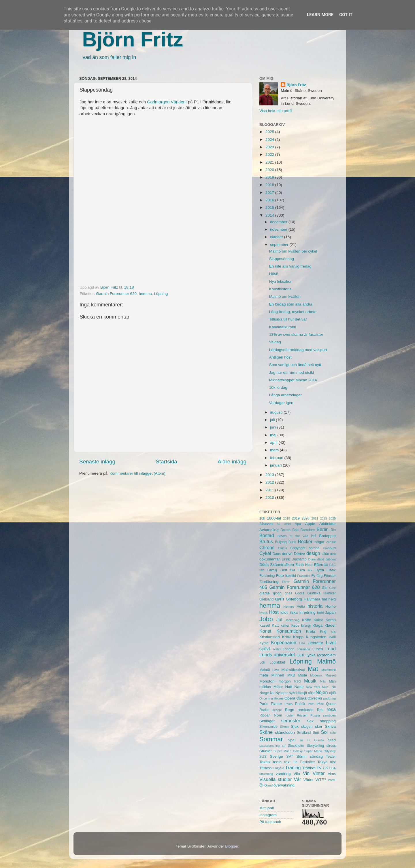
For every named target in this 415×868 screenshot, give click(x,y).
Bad (295, 530)
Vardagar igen (281, 403)
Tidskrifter (307, 762)
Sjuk (295, 726)
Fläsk (331, 570)
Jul (279, 619)
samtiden (329, 715)
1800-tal (274, 518)
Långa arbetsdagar (285, 395)
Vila (297, 774)
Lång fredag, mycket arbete (293, 312)
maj (274, 435)
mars (275, 450)
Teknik (265, 762)
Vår (298, 779)
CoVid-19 (329, 548)
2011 (270, 490)
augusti (277, 412)
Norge (264, 693)
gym (280, 599)
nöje (311, 693)
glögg (277, 593)
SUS (263, 757)
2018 (270, 185)
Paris (264, 704)
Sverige (276, 756)
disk (333, 554)
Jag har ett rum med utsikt (292, 373)
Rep (320, 710)
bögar (320, 542)
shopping (328, 721)
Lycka (311, 655)
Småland (304, 733)
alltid (287, 524)
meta (264, 675)
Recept (277, 710)
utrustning (266, 774)
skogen (307, 727)
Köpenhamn (284, 643)
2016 (270, 200)
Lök (262, 662)
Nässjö (302, 693)
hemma (145, 294)
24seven (266, 524)
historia (315, 606)
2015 (270, 207)
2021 (270, 162)
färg (319, 576)
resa (331, 709)
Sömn (301, 756)
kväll (332, 637)
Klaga (318, 625)
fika (292, 570)
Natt (289, 687)
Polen (289, 704)
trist (333, 762)
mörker (265, 687)
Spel (292, 740)
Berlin (322, 529)
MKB (291, 675)
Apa (298, 524)
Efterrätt (321, 565)
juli (273, 420)
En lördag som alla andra (291, 304)
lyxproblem (326, 655)
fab (262, 570)
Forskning (267, 576)
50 (278, 524)
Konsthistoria (280, 289)
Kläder (330, 625)
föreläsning (269, 582)
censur (331, 542)
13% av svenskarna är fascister (296, 334)
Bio (333, 530)
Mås (323, 681)
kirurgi (306, 626)
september (280, 245)
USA (333, 768)
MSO (298, 681)
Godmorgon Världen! (167, 102)
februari (277, 458)
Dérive (300, 554)
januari (276, 465)
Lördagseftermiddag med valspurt (298, 350)
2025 (270, 132)
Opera (290, 698)
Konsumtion (289, 631)
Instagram (268, 815)
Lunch (318, 649)
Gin (325, 588)
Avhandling (269, 530)
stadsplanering (269, 746)
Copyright (298, 548)
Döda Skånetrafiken (277, 565)
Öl (261, 785)
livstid (277, 649)
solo (333, 733)
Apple (310, 524)
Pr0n (311, 704)
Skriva (331, 726)
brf (314, 536)
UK (326, 768)
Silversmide (268, 727)
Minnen (278, 675)
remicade (306, 710)
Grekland (266, 599)
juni (274, 427)
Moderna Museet (323, 675)
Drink (286, 559)
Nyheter (282, 693)
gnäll (288, 593)
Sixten (284, 727)
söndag (316, 756)
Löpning (161, 294)
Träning (293, 767)
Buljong (281, 542)
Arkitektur (328, 524)
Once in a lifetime (271, 698)
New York (313, 687)
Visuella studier (276, 779)
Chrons (267, 547)
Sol (324, 732)
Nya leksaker (280, 282)
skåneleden (285, 733)
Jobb (266, 619)
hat (324, 599)
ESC (333, 565)
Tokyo (322, 762)
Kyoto (264, 643)
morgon (285, 681)
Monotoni (267, 681)
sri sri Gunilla (312, 740)
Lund (331, 649)
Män (332, 681)
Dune (312, 559)
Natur (299, 687)
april (274, 442)
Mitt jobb (267, 808)
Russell (302, 715)
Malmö (326, 661)
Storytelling (315, 746)
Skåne (266, 732)
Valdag (275, 342)
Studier (266, 751)
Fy (313, 576)
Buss (292, 542)
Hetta (301, 607)
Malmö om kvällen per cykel (293, 251)
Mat (313, 669)
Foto (280, 576)
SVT (290, 757)
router (290, 715)
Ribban (265, 715)
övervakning (284, 785)
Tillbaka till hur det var (288, 319)
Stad (332, 740)
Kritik (286, 637)
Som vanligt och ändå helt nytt (295, 365)
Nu (272, 693)
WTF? (321, 780)
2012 (270, 482)
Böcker (305, 541)
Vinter (319, 773)
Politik (300, 704)
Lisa (302, 643)
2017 (270, 193)
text (287, 762)
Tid (295, 762)
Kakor (318, 620)
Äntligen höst (280, 357)
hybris (264, 613)
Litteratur (315, 643)
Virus (332, 774)
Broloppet (327, 536)
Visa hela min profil (276, 111)
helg (332, 599)
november (279, 229)
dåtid (321, 559)
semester (291, 721)
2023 (270, 147)
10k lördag (278, 387)
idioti (284, 612)
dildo (325, 554)
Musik (310, 681)
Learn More (320, 15)
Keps (295, 626)
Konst (265, 631)
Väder (308, 780)
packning (330, 698)
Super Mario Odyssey (320, 751)
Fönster (330, 576)
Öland (268, 785)
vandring (283, 774)
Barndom (308, 530)
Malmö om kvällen (285, 296)
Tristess (265, 768)
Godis (300, 593)
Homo (331, 606)
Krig (323, 632)
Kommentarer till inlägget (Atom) (137, 473)
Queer (331, 704)
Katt (275, 625)
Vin (306, 773)
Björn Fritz (133, 39)
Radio (264, 710)
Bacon (285, 530)
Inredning (308, 612)
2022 (270, 155)
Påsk (320, 704)
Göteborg (294, 599)
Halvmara (312, 599)
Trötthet (309, 768)
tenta (277, 762)
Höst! (274, 274)
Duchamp (299, 559)
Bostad (267, 535)
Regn (289, 710)
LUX (300, 655)
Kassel (265, 626)
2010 (270, 498)
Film (301, 570)
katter (285, 626)
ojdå (332, 693)
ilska (294, 612)
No (334, 687)
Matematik (329, 670)
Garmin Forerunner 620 (116, 294)
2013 (270, 475)
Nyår (292, 693)
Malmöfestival (293, 670)
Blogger (232, 846)
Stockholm (296, 746)
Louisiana (303, 649)
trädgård (278, 768)
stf (284, 746)
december (279, 222)
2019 (270, 177)
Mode (303, 675)
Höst (274, 612)
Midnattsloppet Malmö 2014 (293, 380)
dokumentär (270, 559)
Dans (277, 554)
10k (262, 518)
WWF (332, 780)
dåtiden (331, 559)
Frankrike (304, 576)
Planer (277, 704)
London (289, 649)
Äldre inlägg (232, 462)
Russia (315, 715)
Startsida (166, 462)
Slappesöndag (282, 259)
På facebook (270, 822)
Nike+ (326, 687)
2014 (270, 215)
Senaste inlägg (97, 462)
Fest (283, 570)
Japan (330, 612)
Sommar (271, 739)
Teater (331, 757)
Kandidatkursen (283, 327)
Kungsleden (316, 637)
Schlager (267, 721)
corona (314, 548)
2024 (270, 140)
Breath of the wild (293, 536)
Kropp (298, 637)
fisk (310, 570)
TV (319, 768)
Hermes (289, 607)
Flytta (319, 570)
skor (319, 726)
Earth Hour (304, 565)
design (313, 553)
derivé (287, 554)
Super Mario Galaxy (288, 751)
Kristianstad (270, 637)
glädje (265, 593)
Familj (272, 570)
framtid (291, 576)
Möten (278, 687)
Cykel (265, 553)
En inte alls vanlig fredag (290, 266)
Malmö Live (269, 670)
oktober (277, 237)
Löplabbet (277, 662)
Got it (346, 15)
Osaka (301, 698)
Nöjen (322, 692)
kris (333, 632)
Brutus (266, 541)
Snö (316, 733)
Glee (332, 588)
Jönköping (292, 620)
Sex (310, 721)
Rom (278, 715)
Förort (286, 582)
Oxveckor (315, 698)
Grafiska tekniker (322, 593)
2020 (270, 170)
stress (331, 746)
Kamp (331, 620)
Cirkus (283, 548)
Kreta (311, 631)
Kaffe (306, 620)
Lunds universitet (277, 655)
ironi (320, 613)
